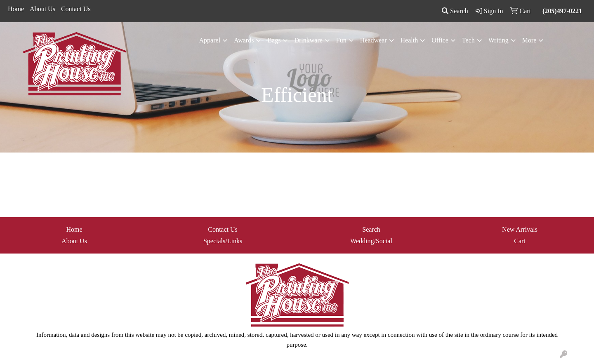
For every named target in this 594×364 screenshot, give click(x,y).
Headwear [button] (374, 40)
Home (16, 9)
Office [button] (440, 40)
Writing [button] (499, 40)
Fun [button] (341, 40)
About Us (42, 9)
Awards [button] (244, 40)
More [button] (529, 40)
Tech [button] (468, 40)
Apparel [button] (210, 40)
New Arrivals (520, 229)
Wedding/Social (371, 241)
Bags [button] (274, 40)
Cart (520, 241)
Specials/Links (223, 241)
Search (455, 11)
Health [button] (409, 40)
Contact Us (76, 9)
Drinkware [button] (308, 40)
